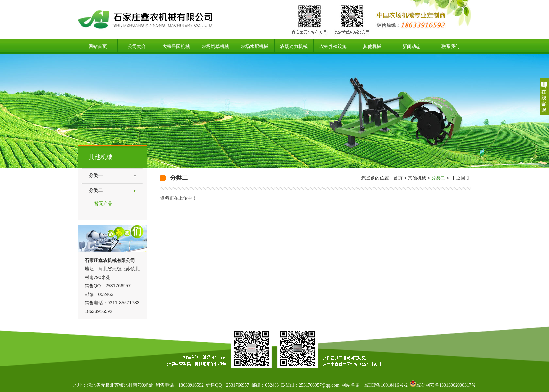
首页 (398, 178)
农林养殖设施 (333, 46)
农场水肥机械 (255, 46)
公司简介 (137, 46)
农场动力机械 (294, 46)
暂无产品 (103, 203)
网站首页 (98, 46)
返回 (461, 178)
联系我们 (451, 46)
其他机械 (372, 46)
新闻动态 (411, 46)
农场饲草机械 (215, 46)
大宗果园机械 (176, 46)
